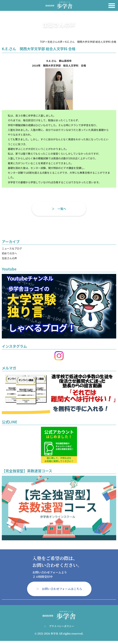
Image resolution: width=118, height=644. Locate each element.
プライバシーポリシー (61, 626)
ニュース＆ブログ (12, 248)
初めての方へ (9, 253)
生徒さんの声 (9, 258)
